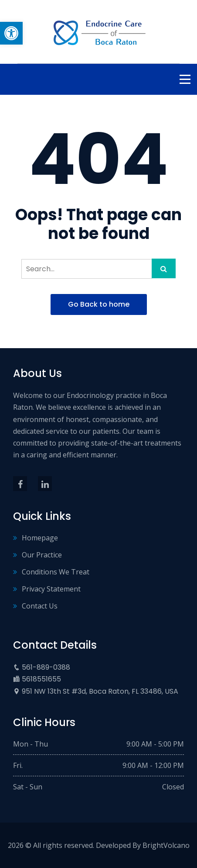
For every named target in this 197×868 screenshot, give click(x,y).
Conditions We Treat (56, 572)
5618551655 (41, 679)
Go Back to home (99, 304)
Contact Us (40, 606)
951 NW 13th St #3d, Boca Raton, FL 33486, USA (100, 691)
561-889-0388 (46, 667)
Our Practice (42, 555)
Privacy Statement (51, 589)
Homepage (40, 538)
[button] (11, 33)
